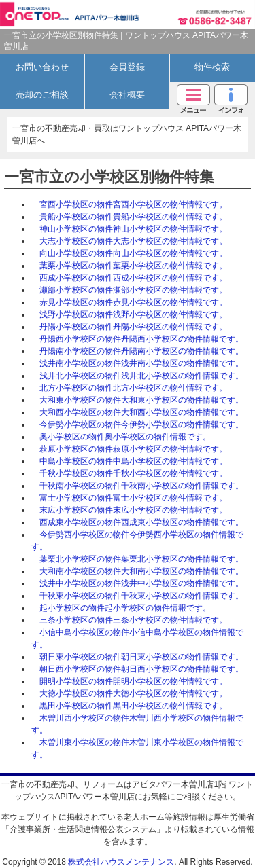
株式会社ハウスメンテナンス (121, 862)
